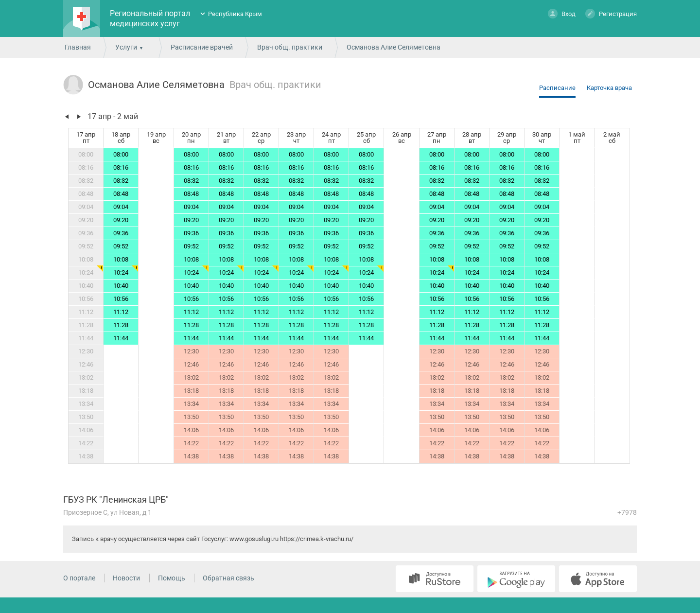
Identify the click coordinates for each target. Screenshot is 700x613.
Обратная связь (228, 578)
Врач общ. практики (290, 47)
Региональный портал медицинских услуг (150, 18)
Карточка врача (609, 88)
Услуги (126, 47)
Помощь (172, 578)
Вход (562, 13)
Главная (78, 47)
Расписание (557, 88)
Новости (126, 578)
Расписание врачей (202, 47)
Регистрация (611, 13)
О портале (79, 578)
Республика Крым (235, 14)
